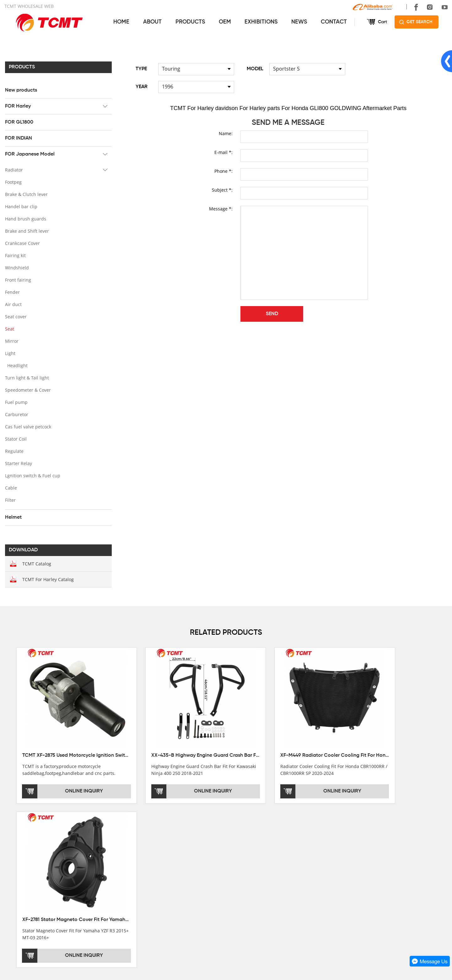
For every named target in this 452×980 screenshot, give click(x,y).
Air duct (13, 304)
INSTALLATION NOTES (249, 877)
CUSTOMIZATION (243, 886)
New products (20, 90)
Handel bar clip (21, 206)
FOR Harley (17, 106)
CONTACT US (352, 845)
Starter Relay (18, 463)
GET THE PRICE (242, 860)
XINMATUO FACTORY (27, 869)
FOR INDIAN (18, 138)
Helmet (13, 517)
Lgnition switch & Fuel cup (32, 475)
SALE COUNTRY (22, 895)
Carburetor (16, 414)
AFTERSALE (238, 869)
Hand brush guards (25, 218)
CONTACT (334, 22)
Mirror (11, 341)
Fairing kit (15, 255)
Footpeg (13, 182)
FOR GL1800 (19, 122)
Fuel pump (16, 402)
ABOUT (152, 22)
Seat (9, 328)
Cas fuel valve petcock (27, 426)
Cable (10, 487)
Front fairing (17, 280)
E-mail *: (223, 152)
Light (10, 353)
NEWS (299, 22)
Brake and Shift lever (26, 231)
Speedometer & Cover (27, 390)
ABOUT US (18, 845)
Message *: (221, 208)
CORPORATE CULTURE (29, 886)
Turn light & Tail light (26, 377)
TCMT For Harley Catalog (47, 579)
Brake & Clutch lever (26, 194)
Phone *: (223, 171)
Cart (382, 22)
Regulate (14, 451)
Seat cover (15, 316)
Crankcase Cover (22, 243)
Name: (226, 133)
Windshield (16, 267)
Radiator (13, 170)
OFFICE (12, 860)
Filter (10, 500)
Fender (12, 292)
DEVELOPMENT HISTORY (31, 877)
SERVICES (238, 845)
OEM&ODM (237, 895)
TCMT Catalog (36, 563)
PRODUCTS (190, 22)
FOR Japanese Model (29, 154)
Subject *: (222, 190)
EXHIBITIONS (261, 22)
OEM (224, 22)
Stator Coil (15, 439)
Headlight (17, 365)
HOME (121, 22)
